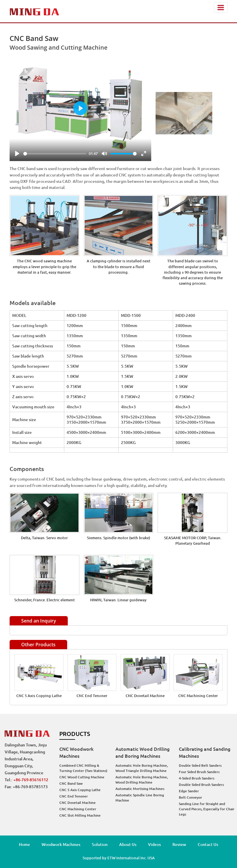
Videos (154, 844)
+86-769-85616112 (31, 780)
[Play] (17, 154)
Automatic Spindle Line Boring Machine (140, 798)
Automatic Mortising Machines (140, 789)
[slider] (55, 154)
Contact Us (208, 844)
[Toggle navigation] (221, 8)
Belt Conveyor (190, 797)
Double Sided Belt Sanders (200, 765)
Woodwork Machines (61, 844)
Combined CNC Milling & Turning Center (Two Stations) (83, 768)
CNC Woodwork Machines (76, 752)
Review (179, 844)
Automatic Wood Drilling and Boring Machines (142, 752)
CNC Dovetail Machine (145, 696)
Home (24, 844)
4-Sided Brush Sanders (197, 778)
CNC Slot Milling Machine (80, 815)
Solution (100, 844)
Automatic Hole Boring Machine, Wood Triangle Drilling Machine (142, 768)
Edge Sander (189, 791)
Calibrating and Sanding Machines (205, 752)
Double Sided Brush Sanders (201, 785)
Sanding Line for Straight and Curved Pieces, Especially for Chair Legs (207, 809)
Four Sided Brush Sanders (199, 772)
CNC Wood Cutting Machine (82, 777)
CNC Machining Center (198, 696)
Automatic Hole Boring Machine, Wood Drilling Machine (142, 780)
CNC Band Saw (71, 783)
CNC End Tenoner (92, 696)
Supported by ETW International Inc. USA (119, 858)
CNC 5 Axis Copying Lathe (39, 696)
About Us (128, 844)
